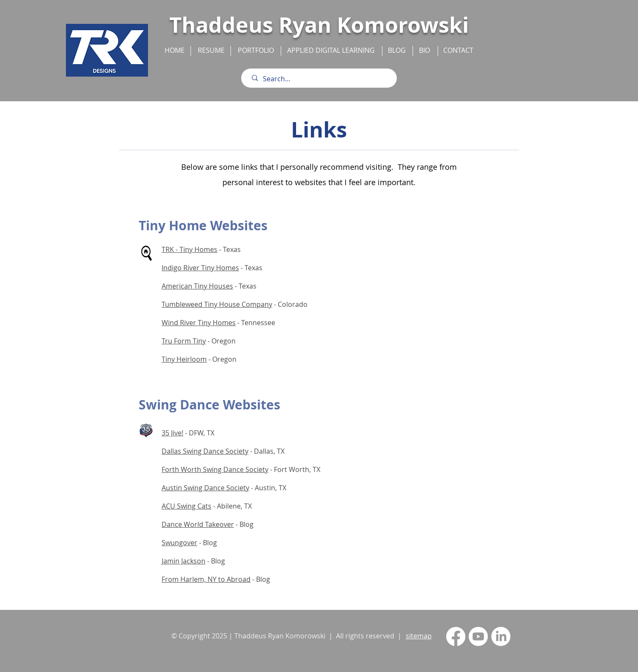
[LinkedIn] (501, 636)
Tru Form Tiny (184, 341)
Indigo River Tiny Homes (200, 268)
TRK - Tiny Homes (189, 249)
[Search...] (321, 79)
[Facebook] (456, 636)
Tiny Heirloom (184, 359)
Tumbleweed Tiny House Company (217, 304)
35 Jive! (172, 433)
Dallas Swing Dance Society (205, 451)
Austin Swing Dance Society (205, 488)
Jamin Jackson (184, 561)
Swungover (179, 543)
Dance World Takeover (198, 524)
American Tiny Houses (197, 286)
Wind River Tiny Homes (199, 323)
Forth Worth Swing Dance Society (215, 469)
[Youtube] (478, 636)
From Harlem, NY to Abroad (206, 579)
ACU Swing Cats (187, 506)
